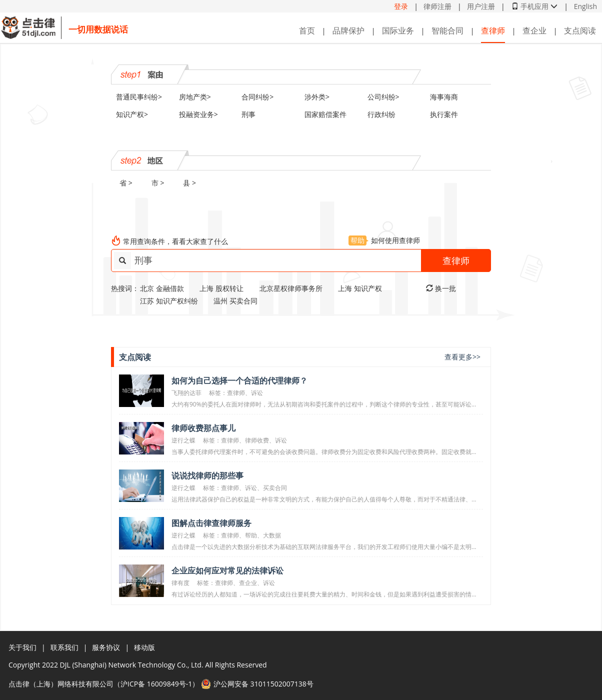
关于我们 (22, 647)
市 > (158, 183)
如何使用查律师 (384, 240)
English (585, 6)
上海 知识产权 (360, 288)
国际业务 (398, 30)
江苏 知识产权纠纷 (169, 301)
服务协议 (106, 647)
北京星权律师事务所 (291, 288)
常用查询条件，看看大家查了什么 (175, 241)
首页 (307, 30)
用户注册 (481, 6)
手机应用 (534, 6)
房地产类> (195, 97)
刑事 (248, 114)
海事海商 (444, 97)
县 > (189, 183)
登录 (401, 6)
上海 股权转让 (221, 288)
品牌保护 (348, 30)
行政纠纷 (381, 114)
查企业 (534, 30)
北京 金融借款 (162, 288)
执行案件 (444, 114)
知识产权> (132, 114)
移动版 (144, 647)
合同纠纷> (257, 97)
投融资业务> (198, 114)
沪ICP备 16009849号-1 (156, 684)
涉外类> (317, 97)
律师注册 (437, 6)
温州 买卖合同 (235, 301)
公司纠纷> (383, 97)
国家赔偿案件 (325, 114)
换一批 (441, 288)
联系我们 (64, 647)
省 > (126, 183)
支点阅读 (580, 30)
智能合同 (447, 30)
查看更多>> (462, 357)
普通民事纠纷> (139, 97)
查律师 (493, 30)
